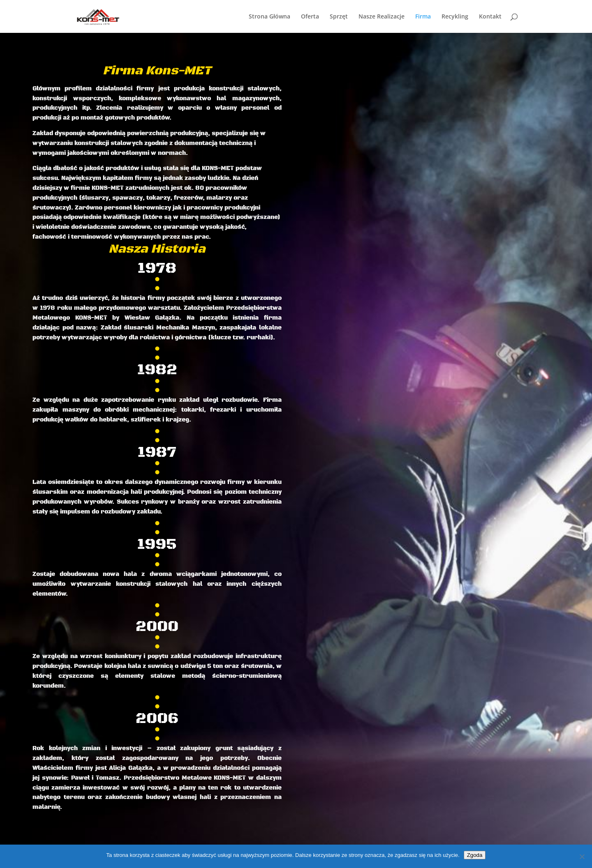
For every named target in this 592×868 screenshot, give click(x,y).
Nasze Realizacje (382, 17)
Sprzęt (339, 17)
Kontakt (490, 17)
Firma (423, 17)
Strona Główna (269, 17)
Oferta (310, 17)
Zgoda (475, 855)
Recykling (455, 17)
